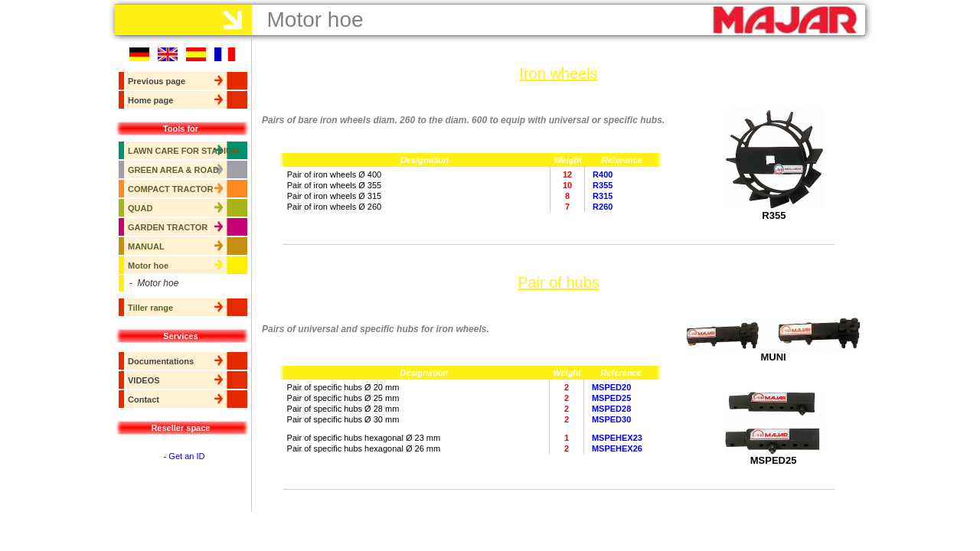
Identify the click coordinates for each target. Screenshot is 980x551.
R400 (603, 174)
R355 (603, 185)
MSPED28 (611, 409)
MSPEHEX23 (617, 438)
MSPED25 (611, 398)
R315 (603, 196)
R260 (603, 207)
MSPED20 (611, 387)
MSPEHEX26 (617, 448)
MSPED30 (611, 419)
